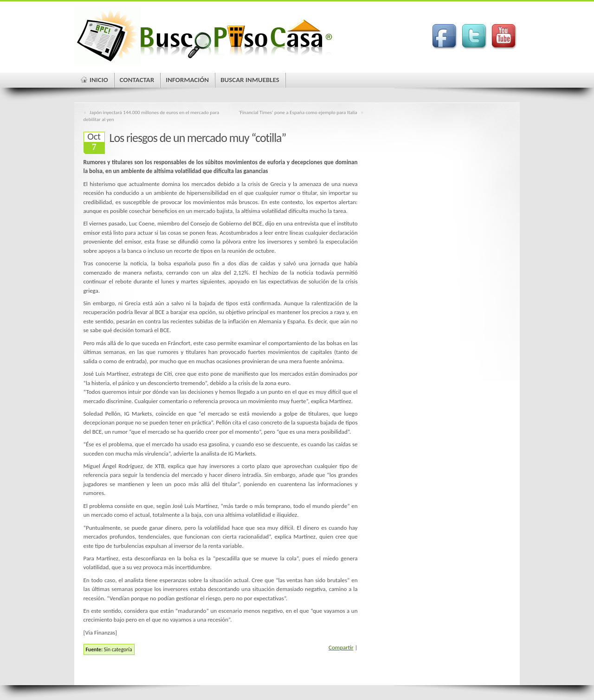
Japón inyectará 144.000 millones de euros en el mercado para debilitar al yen (152, 116)
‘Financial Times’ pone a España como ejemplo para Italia (298, 112)
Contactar (137, 80)
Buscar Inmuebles (250, 80)
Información (187, 80)
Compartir (341, 647)
